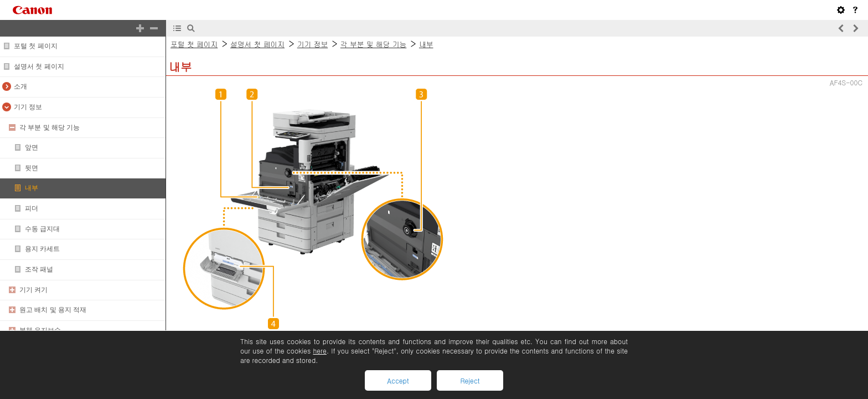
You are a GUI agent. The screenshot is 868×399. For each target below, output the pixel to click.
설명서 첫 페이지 (39, 66)
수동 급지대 (42, 229)
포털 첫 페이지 (36, 46)
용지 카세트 (42, 249)
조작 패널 (39, 269)
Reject (470, 380)
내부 (32, 188)
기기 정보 (28, 107)
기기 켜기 (33, 290)
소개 (20, 86)
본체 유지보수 (40, 330)
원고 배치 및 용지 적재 (53, 310)
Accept (398, 380)
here (319, 351)
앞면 (32, 147)
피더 (32, 208)
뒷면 (32, 168)
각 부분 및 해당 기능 (50, 127)
